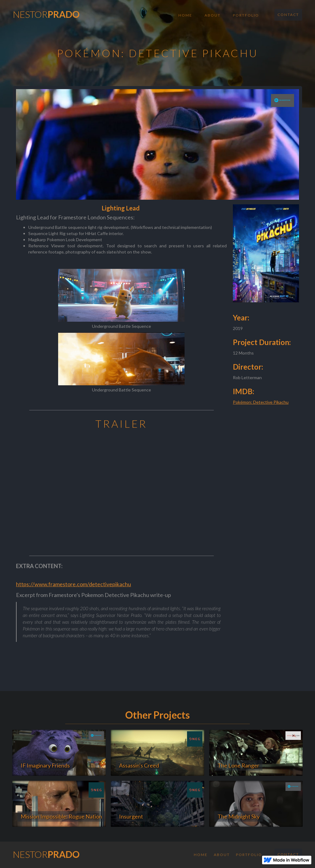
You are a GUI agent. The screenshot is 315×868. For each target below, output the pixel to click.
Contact (288, 15)
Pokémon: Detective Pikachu (261, 402)
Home (185, 15)
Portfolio (246, 15)
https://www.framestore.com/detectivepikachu (74, 584)
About (213, 15)
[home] (46, 12)
